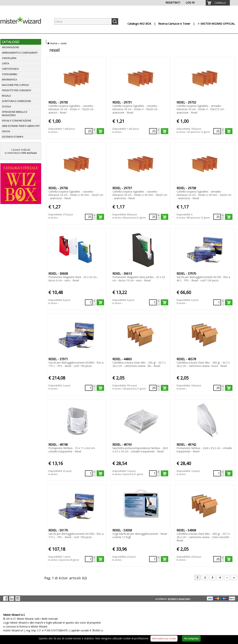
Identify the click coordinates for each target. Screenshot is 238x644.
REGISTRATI (173, 3)
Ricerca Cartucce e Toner (174, 24)
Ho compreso (191, 639)
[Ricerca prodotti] (83, 21)
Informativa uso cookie (164, 639)
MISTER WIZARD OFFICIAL (218, 24)
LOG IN (190, 3)
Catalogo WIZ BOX (139, 24)
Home (54, 43)
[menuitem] (218, 3)
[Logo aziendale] (24, 30)
